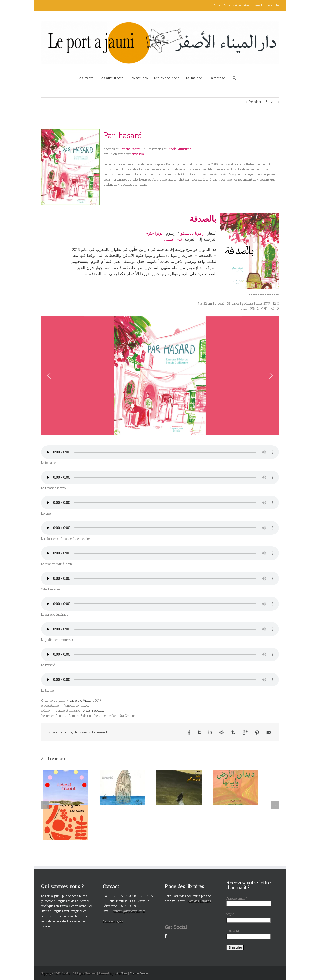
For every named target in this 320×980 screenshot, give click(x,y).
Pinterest (257, 733)
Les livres (86, 78)
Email (269, 733)
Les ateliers (139, 78)
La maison (194, 78)
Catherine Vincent (81, 700)
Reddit (222, 732)
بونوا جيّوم (154, 233)
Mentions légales (113, 921)
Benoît (179, 149)
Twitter (199, 732)
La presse (217, 78)
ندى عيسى (173, 239)
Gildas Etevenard (94, 711)
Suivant (271, 102)
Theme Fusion (139, 973)
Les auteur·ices (111, 78)
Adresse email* (237, 898)
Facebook (189, 733)
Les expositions (167, 78)
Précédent (255, 102)
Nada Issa (138, 154)
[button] (49, 376)
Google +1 (245, 733)
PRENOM (233, 931)
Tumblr (233, 732)
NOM (230, 915)
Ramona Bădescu (131, 149)
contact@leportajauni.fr (129, 911)
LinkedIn (210, 732)
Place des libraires (199, 901)
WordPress (121, 973)
